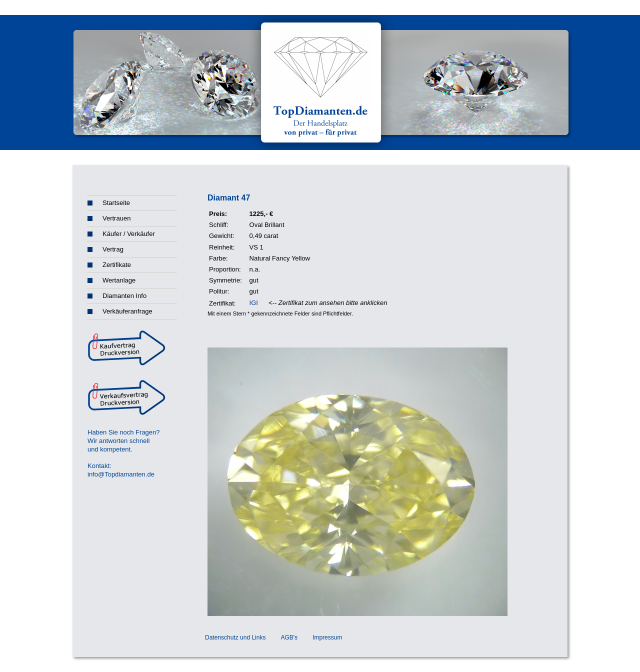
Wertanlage (119, 280)
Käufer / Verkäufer (129, 234)
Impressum (327, 637)
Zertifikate (117, 265)
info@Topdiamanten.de (121, 474)
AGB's (289, 637)
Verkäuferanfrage (127, 311)
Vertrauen (116, 218)
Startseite (116, 203)
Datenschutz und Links (235, 637)
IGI (254, 303)
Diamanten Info (124, 296)
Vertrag (113, 249)
